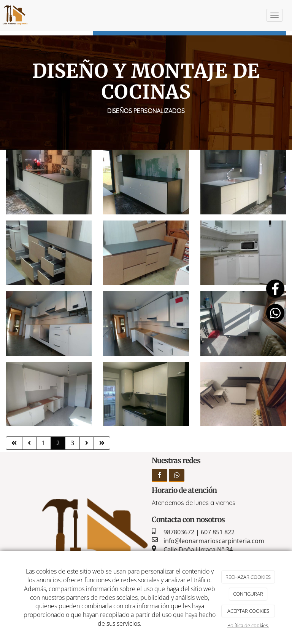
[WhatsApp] (177, 475)
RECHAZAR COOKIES (248, 577)
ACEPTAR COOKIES (248, 611)
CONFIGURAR (248, 594)
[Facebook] (159, 475)
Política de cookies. (248, 625)
